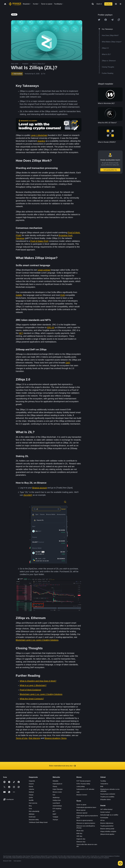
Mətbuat (31, 792)
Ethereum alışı (81, 842)
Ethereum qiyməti (82, 813)
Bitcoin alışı (80, 831)
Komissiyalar (104, 818)
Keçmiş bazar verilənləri (108, 794)
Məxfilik (31, 800)
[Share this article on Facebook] (106, 20)
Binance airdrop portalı (107, 829)
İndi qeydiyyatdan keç (110, 170)
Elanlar (31, 786)
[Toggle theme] (120, 4)
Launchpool (56, 803)
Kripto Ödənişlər (58, 789)
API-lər (102, 820)
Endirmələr (32, 817)
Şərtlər (31, 798)
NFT (54, 811)
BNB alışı (79, 833)
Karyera (31, 784)
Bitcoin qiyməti (81, 810)
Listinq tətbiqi (81, 786)
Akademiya (56, 798)
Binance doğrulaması (107, 823)
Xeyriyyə (55, 820)
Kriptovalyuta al (57, 784)
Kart (54, 795)
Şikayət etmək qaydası (107, 834)
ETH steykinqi (57, 809)
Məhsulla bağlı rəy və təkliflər (109, 815)
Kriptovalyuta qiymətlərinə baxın (86, 807)
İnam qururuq (33, 803)
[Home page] (15, 4)
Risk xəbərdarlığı (34, 811)
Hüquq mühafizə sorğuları (108, 831)
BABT (54, 814)
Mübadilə (55, 781)
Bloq (30, 806)
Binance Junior (57, 792)
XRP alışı (79, 836)
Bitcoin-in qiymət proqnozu (85, 820)
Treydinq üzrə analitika (107, 797)
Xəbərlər (32, 789)
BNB (102, 786)
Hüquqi (31, 795)
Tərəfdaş (103, 781)
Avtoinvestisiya (57, 806)
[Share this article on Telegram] (112, 20)
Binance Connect (82, 795)
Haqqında (32, 781)
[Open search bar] (92, 4)
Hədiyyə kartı (57, 800)
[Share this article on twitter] (99, 20)
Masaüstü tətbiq (34, 820)
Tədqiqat (55, 817)
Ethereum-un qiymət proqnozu (86, 823)
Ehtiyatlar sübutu (105, 799)
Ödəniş (55, 786)
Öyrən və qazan (81, 805)
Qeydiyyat (108, 4)
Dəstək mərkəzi (105, 812)
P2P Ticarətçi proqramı (83, 781)
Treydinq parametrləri (107, 826)
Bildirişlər (32, 814)
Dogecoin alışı (81, 839)
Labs (78, 792)
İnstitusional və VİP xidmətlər (85, 789)
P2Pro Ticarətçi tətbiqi (83, 784)
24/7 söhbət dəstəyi (106, 809)
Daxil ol (99, 4)
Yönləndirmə (104, 784)
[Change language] (116, 4)
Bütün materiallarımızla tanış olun (62, 766)
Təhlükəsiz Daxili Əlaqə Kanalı (38, 822)
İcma (30, 809)
